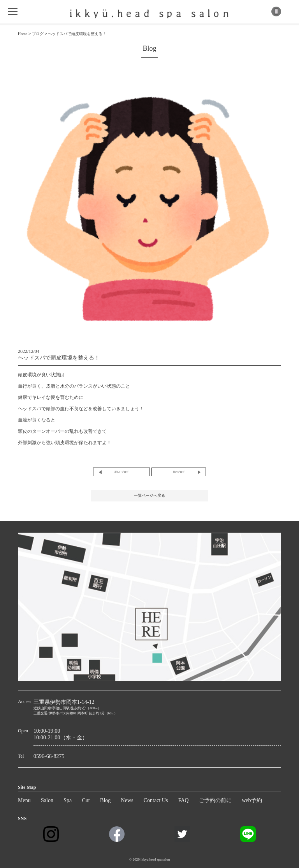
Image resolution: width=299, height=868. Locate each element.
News (127, 800)
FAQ (184, 800)
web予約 (252, 800)
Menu (24, 800)
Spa (68, 800)
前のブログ (179, 472)
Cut (86, 800)
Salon (47, 800)
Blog (105, 800)
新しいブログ (121, 472)
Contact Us (156, 800)
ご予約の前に (215, 800)
